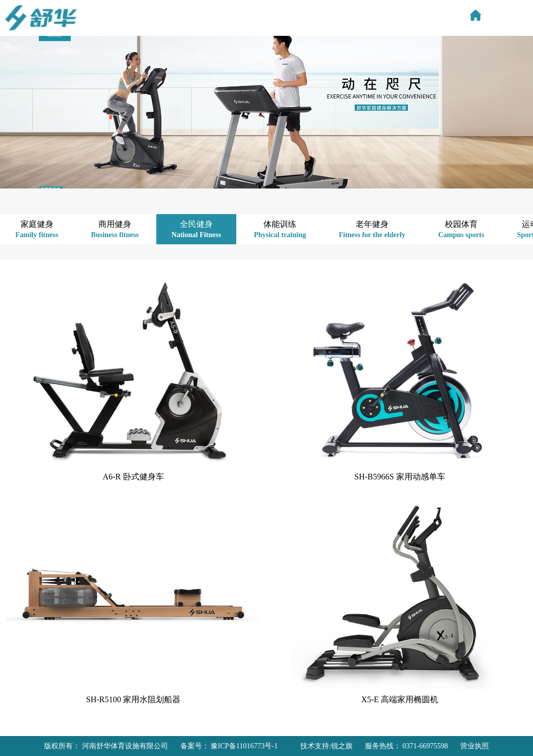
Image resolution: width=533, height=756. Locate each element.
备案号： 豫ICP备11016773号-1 (229, 746)
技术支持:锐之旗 (326, 746)
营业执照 (475, 746)
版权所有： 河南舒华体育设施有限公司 (106, 746)
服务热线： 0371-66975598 (406, 746)
